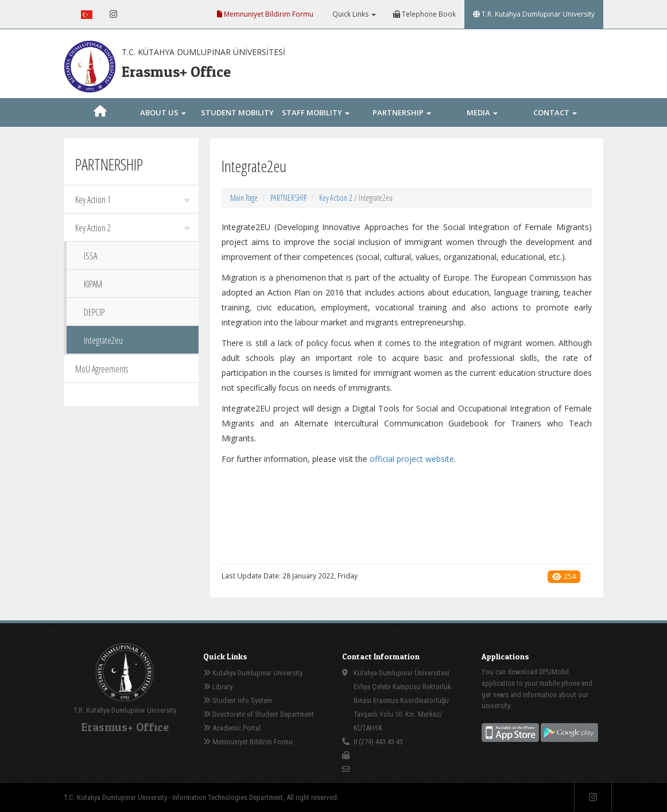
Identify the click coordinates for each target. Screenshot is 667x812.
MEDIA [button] (482, 112)
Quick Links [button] (353, 14)
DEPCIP (94, 312)
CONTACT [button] (555, 112)
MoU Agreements (102, 369)
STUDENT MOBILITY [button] (237, 125)
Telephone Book (424, 14)
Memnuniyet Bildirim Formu (265, 14)
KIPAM (93, 284)
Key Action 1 (133, 200)
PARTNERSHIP (288, 198)
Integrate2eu (103, 340)
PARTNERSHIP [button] (402, 112)
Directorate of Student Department (259, 714)
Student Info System (238, 700)
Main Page (244, 198)
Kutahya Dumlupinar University (253, 673)
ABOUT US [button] (163, 112)
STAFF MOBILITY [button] (316, 112)
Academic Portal (232, 728)
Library (218, 687)
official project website (412, 459)
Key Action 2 (133, 228)
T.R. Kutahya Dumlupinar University (534, 14)
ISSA (90, 256)
